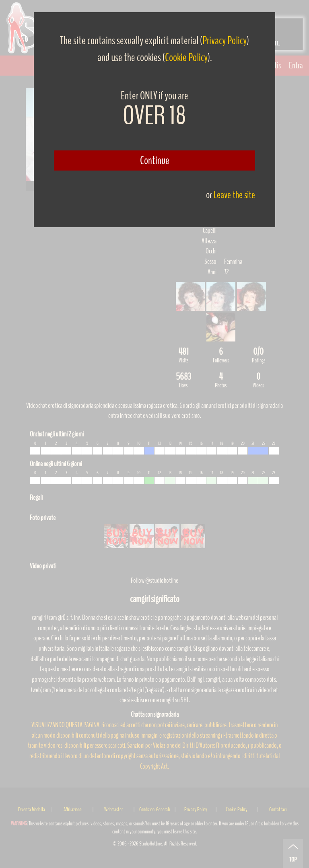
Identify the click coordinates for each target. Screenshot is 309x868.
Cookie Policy (186, 58)
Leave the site (234, 195)
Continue (155, 160)
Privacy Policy (225, 41)
